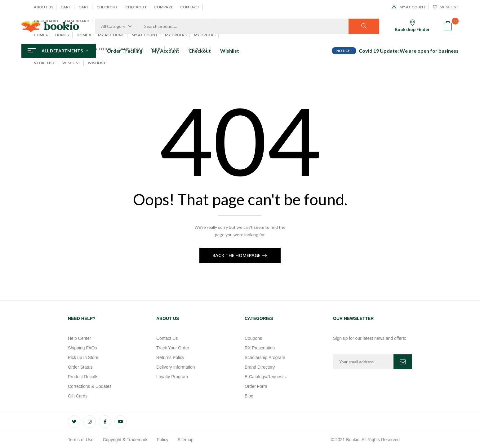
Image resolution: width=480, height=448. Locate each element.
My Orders (176, 35)
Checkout (107, 7)
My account (111, 35)
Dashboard (46, 21)
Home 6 (41, 35)
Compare (164, 7)
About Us (44, 7)
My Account (145, 35)
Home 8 (84, 35)
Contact (190, 7)
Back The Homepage (237, 255)
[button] (448, 27)
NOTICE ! (344, 51)
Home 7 (62, 35)
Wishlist (71, 63)
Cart (66, 7)
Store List (44, 63)
